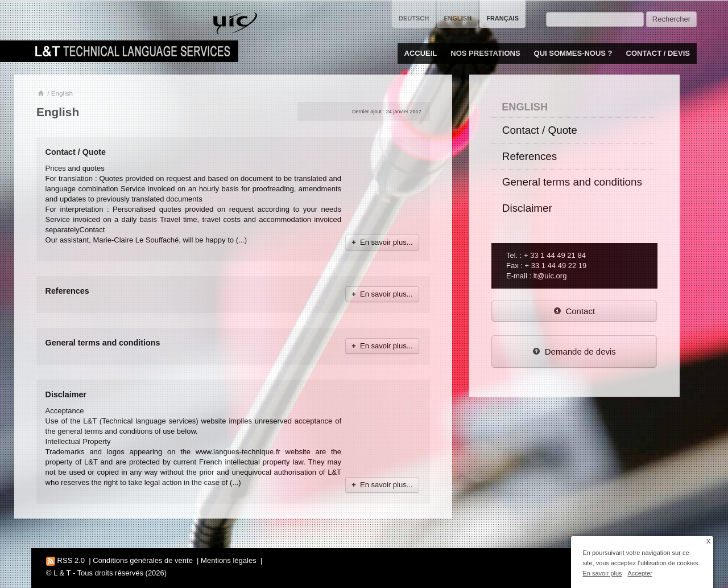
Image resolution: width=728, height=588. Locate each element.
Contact (574, 311)
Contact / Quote (76, 152)
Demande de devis (574, 351)
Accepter (640, 573)
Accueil (421, 53)
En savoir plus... (382, 242)
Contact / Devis (658, 53)
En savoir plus (602, 573)
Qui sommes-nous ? (573, 53)
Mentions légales (229, 560)
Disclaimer (66, 394)
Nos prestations (485, 53)
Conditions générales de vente (143, 560)
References (67, 291)
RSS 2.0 (65, 560)
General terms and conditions (103, 343)
